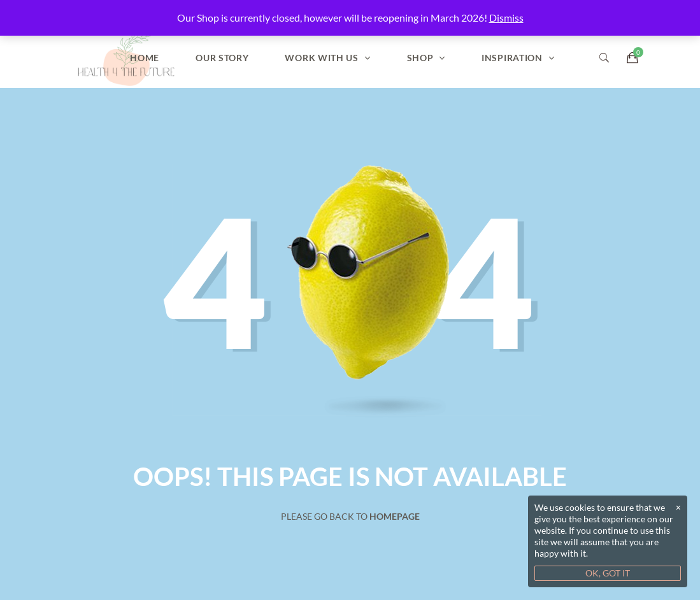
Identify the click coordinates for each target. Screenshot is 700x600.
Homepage (395, 516)
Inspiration (512, 58)
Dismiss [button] (506, 18)
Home (145, 58)
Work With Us (321, 58)
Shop (420, 58)
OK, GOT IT (608, 573)
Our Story (222, 58)
